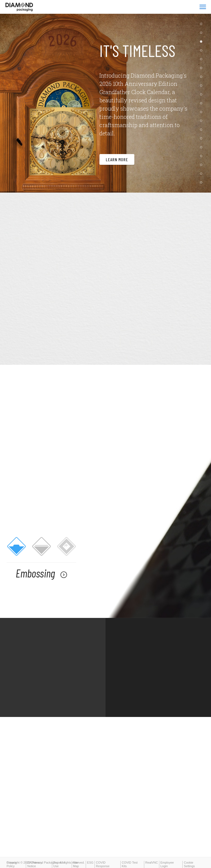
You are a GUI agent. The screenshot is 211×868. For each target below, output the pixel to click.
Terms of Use (59, 864)
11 (202, 115)
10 (202, 106)
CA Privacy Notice (35, 864)
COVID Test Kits (130, 864)
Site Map (76, 864)
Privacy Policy (12, 864)
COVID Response (103, 864)
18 (202, 176)
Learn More (117, 165)
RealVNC (152, 862)
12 (202, 124)
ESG (90, 862)
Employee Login (167, 864)
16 (202, 159)
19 (202, 185)
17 (202, 168)
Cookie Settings (189, 864)
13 (202, 132)
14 (202, 141)
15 (202, 150)
